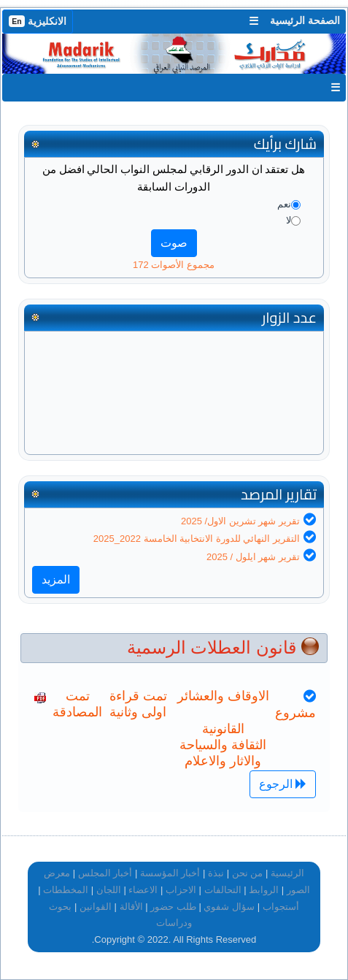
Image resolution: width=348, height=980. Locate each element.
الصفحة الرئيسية (305, 20)
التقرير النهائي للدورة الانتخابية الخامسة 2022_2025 (197, 539)
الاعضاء (143, 890)
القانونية (223, 729)
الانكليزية (38, 21)
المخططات (66, 890)
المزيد (56, 579)
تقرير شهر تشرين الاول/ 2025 (240, 521)
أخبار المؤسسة (170, 873)
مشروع (295, 713)
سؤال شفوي (229, 907)
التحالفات (223, 890)
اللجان (109, 890)
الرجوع (283, 784)
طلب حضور (173, 907)
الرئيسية (287, 873)
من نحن (248, 873)
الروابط (264, 890)
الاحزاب (181, 890)
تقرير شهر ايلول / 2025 (253, 557)
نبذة (216, 873)
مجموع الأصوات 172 (174, 265)
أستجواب (281, 907)
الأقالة (131, 907)
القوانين (96, 907)
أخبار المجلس (105, 873)
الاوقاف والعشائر (223, 696)
